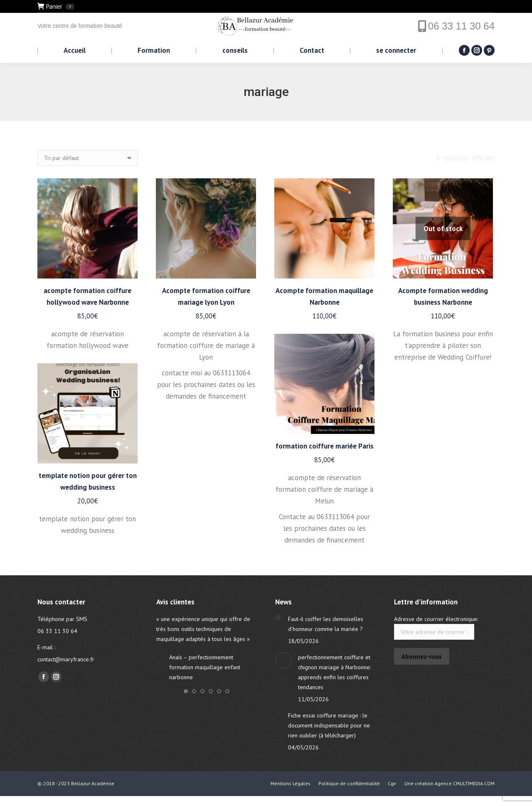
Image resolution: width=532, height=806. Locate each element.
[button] (186, 691)
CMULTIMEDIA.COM (474, 783)
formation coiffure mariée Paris (325, 446)
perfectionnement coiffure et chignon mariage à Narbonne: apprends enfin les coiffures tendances (334, 672)
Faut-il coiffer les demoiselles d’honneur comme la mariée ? (326, 624)
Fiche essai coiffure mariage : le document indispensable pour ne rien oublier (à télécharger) (329, 725)
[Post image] (278, 617)
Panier (56, 6)
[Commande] (88, 158)
